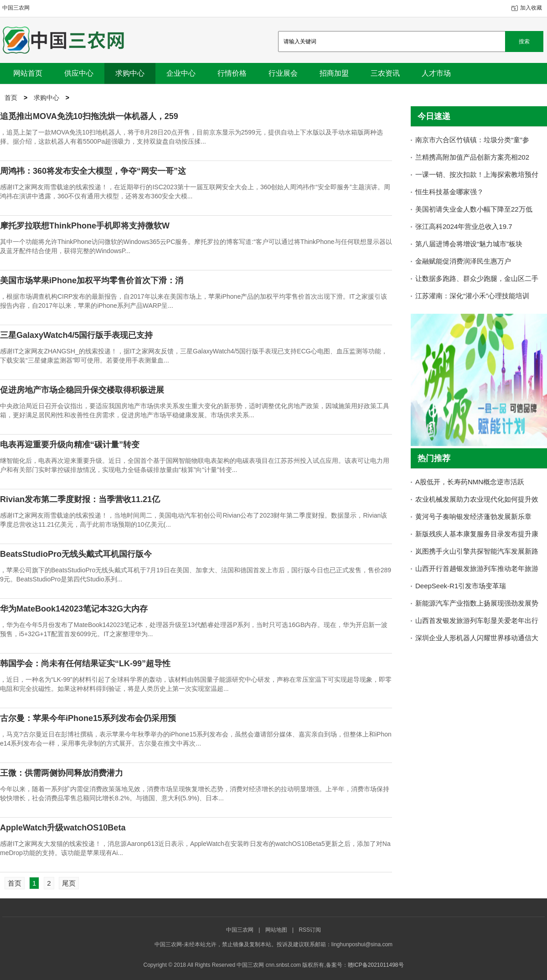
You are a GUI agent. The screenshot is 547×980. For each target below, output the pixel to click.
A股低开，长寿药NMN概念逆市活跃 (470, 482)
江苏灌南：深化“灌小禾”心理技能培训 (472, 296)
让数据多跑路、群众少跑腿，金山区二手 (477, 278)
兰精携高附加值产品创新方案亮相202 (472, 157)
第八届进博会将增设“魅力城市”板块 (469, 244)
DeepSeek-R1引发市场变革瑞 (461, 586)
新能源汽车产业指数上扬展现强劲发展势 (477, 603)
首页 (11, 98)
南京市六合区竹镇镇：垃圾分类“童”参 (472, 140)
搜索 (524, 41)
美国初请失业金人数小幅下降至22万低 (474, 209)
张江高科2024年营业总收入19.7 (464, 226)
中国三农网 (16, 8)
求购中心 (46, 98)
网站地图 (276, 930)
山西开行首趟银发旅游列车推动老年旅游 (477, 568)
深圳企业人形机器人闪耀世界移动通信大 (477, 638)
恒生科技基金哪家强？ (449, 192)
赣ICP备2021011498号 (376, 965)
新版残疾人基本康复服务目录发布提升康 (477, 534)
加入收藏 (531, 8)
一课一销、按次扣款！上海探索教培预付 (477, 174)
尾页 (69, 883)
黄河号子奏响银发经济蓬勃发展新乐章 (473, 516)
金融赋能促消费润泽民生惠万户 (463, 261)
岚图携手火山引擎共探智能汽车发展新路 (477, 551)
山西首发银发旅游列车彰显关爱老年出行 (477, 620)
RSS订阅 (310, 930)
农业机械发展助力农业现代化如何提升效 (477, 499)
